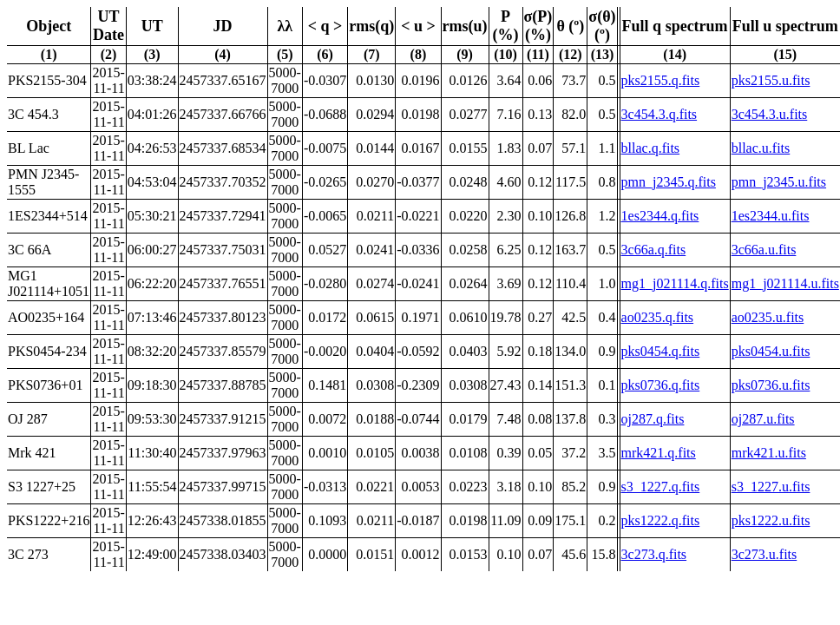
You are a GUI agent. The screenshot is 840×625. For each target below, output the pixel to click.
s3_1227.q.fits (661, 487)
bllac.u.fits (761, 148)
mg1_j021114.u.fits (785, 283)
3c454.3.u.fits (770, 114)
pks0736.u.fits (771, 385)
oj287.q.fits (653, 419)
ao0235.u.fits (768, 317)
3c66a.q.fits (654, 250)
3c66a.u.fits (764, 250)
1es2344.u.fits (771, 216)
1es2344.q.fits (660, 216)
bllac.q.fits (651, 148)
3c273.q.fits (654, 554)
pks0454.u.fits (771, 351)
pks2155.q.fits (661, 80)
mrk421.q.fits (659, 453)
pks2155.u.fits (771, 80)
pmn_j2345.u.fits (779, 182)
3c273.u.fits (765, 554)
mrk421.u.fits (769, 453)
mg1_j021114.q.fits (675, 283)
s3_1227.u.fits (771, 487)
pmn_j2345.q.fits (669, 182)
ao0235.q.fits (658, 317)
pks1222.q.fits (661, 520)
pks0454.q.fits (661, 351)
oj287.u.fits (763, 419)
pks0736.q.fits (661, 385)
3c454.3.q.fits (660, 114)
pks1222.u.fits (771, 520)
